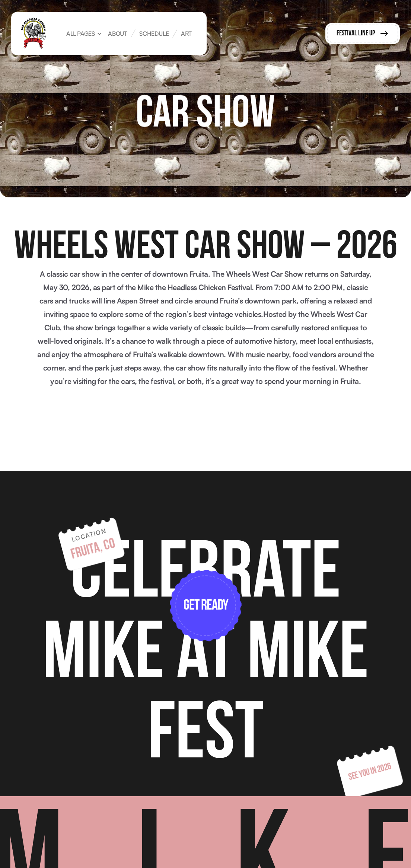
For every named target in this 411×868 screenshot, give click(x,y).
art (186, 34)
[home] (34, 34)
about (117, 34)
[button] (84, 34)
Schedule (154, 34)
